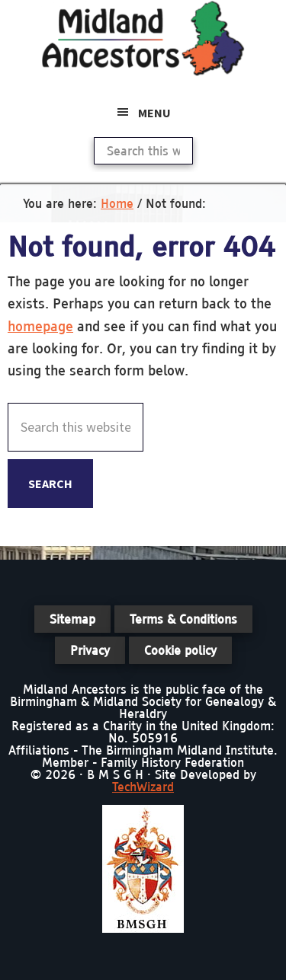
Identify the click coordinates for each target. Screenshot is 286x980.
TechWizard (143, 787)
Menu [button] (154, 113)
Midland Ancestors (143, 38)
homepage (40, 326)
